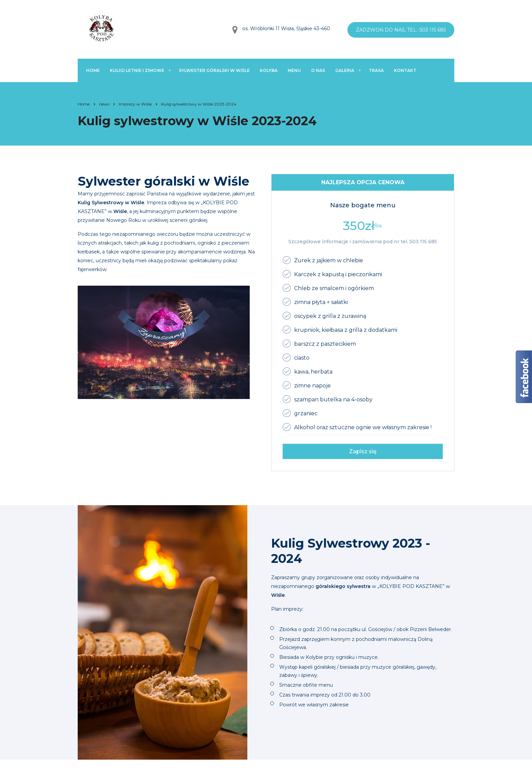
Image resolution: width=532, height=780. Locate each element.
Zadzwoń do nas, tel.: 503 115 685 (401, 30)
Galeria (345, 70)
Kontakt (405, 70)
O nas (318, 70)
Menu (294, 70)
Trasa (376, 70)
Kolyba (269, 70)
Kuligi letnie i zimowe (137, 70)
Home (93, 70)
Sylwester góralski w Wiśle (214, 70)
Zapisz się (363, 451)
